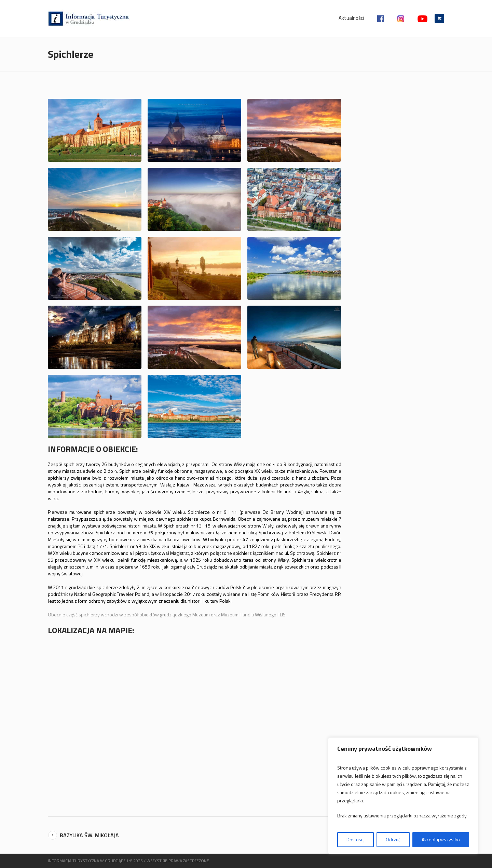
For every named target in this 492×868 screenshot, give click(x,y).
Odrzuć (393, 839)
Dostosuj (356, 839)
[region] (403, 796)
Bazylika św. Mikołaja (89, 835)
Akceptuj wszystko (441, 839)
